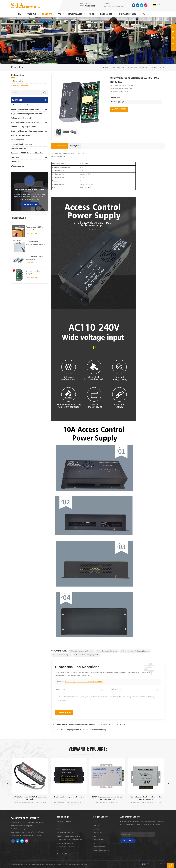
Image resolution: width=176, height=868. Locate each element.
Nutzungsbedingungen (101, 850)
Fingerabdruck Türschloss (22, 144)
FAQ (60, 14)
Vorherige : (60, 725)
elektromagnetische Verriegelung (25, 122)
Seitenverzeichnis (99, 847)
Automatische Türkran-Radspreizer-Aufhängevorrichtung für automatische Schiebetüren (36, 258)
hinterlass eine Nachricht (160, 866)
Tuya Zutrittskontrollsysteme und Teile (27, 114)
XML (64, 864)
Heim (19, 14)
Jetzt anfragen (119, 109)
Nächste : (59, 730)
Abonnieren (128, 841)
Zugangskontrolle (63, 829)
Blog (95, 843)
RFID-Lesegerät (17, 140)
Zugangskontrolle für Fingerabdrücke (70, 840)
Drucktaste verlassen (64, 822)
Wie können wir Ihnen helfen (30, 190)
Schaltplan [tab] (75, 146)
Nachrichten (107, 14)
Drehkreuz (15, 162)
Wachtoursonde (18, 166)
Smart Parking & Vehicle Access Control (27, 131)
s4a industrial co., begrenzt (25, 819)
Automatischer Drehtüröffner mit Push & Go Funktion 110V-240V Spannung (36, 243)
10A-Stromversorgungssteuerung (81, 651)
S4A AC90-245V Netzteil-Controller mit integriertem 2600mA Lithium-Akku (97, 725)
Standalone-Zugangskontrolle (23, 127)
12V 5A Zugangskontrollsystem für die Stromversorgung (146, 798)
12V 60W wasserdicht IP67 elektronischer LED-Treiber (30, 798)
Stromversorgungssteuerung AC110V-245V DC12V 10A (84, 682)
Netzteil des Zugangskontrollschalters (69, 797)
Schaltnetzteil (18, 81)
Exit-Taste (15, 157)
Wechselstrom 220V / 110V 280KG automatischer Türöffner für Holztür (36, 228)
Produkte (47, 14)
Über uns (32, 14)
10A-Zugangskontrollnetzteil (107, 651)
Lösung (96, 836)
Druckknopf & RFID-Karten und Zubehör (27, 153)
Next (170, 783)
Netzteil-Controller (118, 68)
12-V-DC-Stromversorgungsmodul (86, 655)
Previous (6, 783)
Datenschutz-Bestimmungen (77, 864)
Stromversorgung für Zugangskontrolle (135, 651)
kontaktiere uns (128, 14)
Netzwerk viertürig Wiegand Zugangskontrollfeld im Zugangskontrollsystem (35, 273)
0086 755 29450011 (88, 6)
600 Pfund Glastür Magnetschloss (69, 836)
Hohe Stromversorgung (62, 655)
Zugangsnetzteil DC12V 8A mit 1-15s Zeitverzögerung (87, 730)
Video (91, 14)
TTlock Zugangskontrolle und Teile (25, 109)
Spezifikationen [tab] (60, 146)
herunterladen (75, 14)
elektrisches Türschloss (21, 136)
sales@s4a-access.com (114, 6)
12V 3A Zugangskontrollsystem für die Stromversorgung (107, 798)
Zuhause (96, 822)
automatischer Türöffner (21, 105)
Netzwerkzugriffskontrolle (21, 118)
